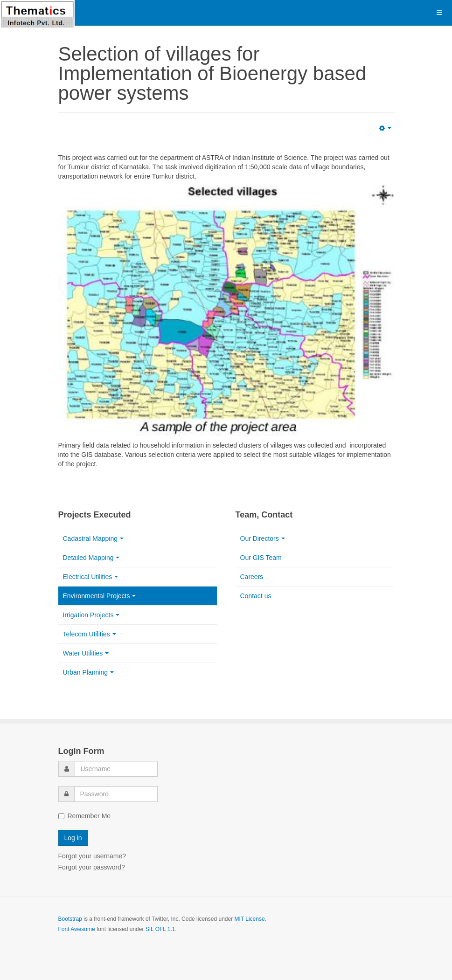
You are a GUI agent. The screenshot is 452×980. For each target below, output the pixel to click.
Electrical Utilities (91, 577)
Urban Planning (89, 672)
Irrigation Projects (91, 615)
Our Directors (263, 538)
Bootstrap (70, 919)
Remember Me (85, 816)
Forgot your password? (92, 867)
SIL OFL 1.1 (160, 929)
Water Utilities (86, 653)
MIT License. (250, 919)
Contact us (256, 596)
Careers (252, 577)
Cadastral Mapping (94, 538)
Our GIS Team (261, 558)
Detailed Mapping (91, 558)
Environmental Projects (100, 596)
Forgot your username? (92, 856)
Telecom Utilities (90, 634)
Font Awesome (77, 929)
